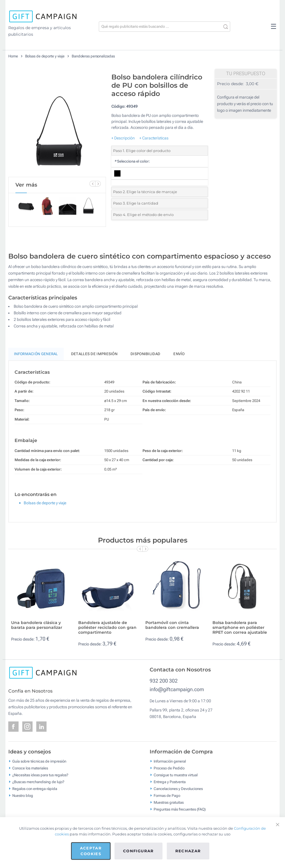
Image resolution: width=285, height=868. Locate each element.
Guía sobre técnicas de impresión (39, 761)
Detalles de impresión (94, 354)
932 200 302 (164, 681)
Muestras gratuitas (169, 802)
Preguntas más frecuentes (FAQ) (180, 809)
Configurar (139, 851)
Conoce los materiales (30, 768)
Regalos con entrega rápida (35, 789)
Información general (170, 761)
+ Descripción (123, 138)
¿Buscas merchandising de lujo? (38, 782)
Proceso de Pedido (169, 768)
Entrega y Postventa (170, 782)
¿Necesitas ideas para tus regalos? (40, 775)
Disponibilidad (145, 354)
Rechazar (188, 851)
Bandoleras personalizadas (93, 56)
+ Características (154, 138)
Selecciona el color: (132, 161)
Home (13, 56)
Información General (36, 354)
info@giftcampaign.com (177, 689)
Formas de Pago (167, 796)
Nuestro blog (23, 796)
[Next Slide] (98, 184)
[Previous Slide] (92, 184)
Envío (179, 354)
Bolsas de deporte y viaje (45, 56)
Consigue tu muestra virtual (176, 775)
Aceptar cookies (91, 851)
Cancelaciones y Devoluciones (178, 789)
